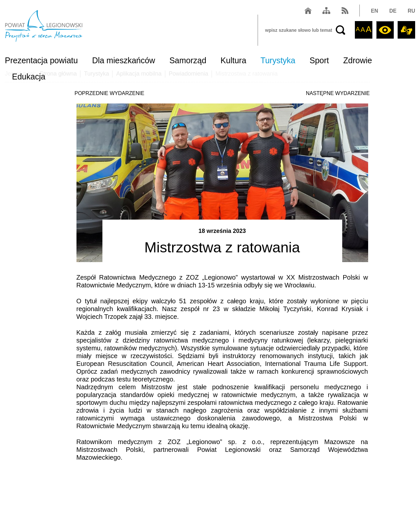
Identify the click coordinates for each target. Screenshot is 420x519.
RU (411, 11)
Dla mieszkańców (124, 60)
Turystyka (278, 60)
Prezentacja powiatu (41, 60)
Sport (319, 60)
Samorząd (188, 60)
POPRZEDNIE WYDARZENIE (109, 93)
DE (393, 11)
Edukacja (29, 77)
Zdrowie (358, 60)
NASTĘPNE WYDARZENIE (338, 93)
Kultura (233, 60)
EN (375, 11)
